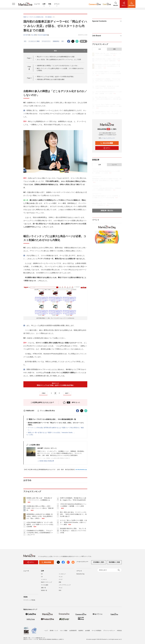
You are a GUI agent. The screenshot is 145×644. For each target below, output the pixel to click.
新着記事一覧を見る (107, 211)
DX (63, 41)
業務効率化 (56, 41)
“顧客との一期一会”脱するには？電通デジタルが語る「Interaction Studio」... (51, 433)
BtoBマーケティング (46, 583)
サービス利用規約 (97, 631)
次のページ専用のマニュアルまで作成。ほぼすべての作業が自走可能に (55, 384)
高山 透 (33, 35)
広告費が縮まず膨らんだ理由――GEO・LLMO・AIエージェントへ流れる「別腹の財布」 (40, 508)
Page (29, 58)
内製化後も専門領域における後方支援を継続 (51, 79)
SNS (60, 591)
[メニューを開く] (14, 4)
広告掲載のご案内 (99, 563)
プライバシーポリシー (109, 631)
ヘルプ (46, 631)
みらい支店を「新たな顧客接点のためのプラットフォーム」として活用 (59, 59)
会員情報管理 (73, 631)
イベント (57, 4)
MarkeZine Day (80, 575)
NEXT (68, 393)
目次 (70, 51)
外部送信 (119, 631)
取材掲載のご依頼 (114, 563)
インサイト (44, 580)
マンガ (61, 578)
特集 (50, 4)
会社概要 (87, 631)
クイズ (61, 580)
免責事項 (81, 631)
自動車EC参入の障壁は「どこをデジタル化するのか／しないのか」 (58, 66)
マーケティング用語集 (29, 601)
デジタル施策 (45, 586)
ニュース (37, 4)
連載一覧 (43, 589)
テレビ (61, 589)
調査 (60, 583)
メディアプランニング (65, 586)
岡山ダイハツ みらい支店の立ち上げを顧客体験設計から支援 (56, 57)
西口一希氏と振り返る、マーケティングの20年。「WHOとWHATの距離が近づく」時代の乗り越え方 (73, 514)
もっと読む (30, 435)
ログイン (107, 148)
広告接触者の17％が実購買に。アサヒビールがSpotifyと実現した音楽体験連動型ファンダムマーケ (40, 533)
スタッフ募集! (64, 631)
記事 (44, 4)
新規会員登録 (107, 143)
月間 (114, 49)
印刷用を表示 (29, 411)
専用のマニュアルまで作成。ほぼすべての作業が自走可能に (55, 77)
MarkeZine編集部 (43, 35)
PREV (43, 393)
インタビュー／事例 (34, 41)
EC (25, 41)
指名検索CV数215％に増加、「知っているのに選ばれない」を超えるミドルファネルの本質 (73, 531)
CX (42, 578)
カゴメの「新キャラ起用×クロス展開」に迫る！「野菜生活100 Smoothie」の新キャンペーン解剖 (73, 522)
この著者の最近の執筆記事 (46, 461)
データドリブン (46, 41)
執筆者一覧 (44, 591)
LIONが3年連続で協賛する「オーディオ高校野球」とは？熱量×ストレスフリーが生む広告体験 (40, 524)
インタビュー (62, 575)
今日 (100, 49)
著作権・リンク (54, 631)
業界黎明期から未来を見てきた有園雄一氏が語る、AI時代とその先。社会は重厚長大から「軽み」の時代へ (40, 516)
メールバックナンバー (107, 138)
